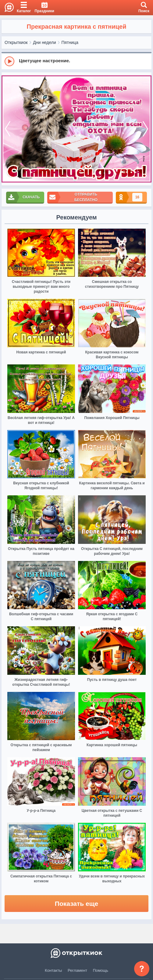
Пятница (70, 42)
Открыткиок (16, 42)
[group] (76, 61)
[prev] (8, 129)
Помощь (101, 970)
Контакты (53, 970)
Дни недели (44, 42)
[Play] (9, 61)
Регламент (77, 970)
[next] (145, 129)
